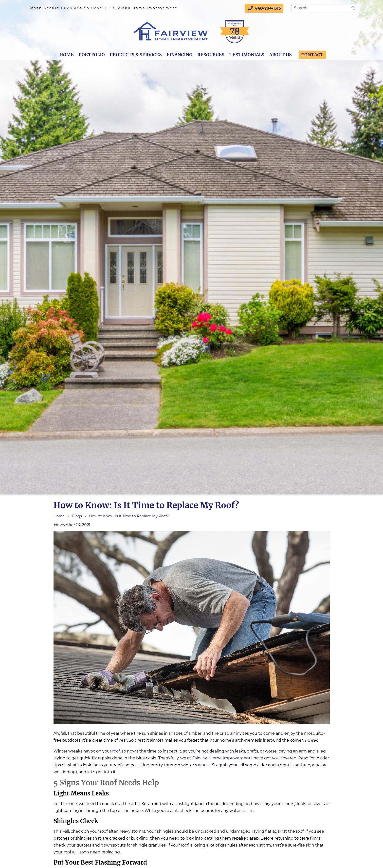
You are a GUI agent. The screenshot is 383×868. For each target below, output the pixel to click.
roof (116, 751)
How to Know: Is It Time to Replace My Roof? (129, 516)
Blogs (77, 516)
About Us (281, 55)
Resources (211, 55)
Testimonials (247, 55)
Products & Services (136, 55)
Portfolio (92, 55)
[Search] (323, 8)
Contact (312, 55)
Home (67, 55)
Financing (180, 55)
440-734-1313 (264, 8)
